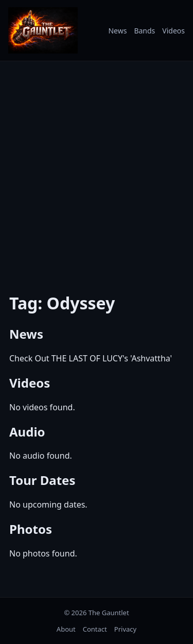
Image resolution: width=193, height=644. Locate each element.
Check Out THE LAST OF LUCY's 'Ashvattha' (91, 358)
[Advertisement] (97, 170)
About (66, 629)
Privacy (125, 629)
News (117, 31)
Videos (173, 31)
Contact (95, 629)
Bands (144, 31)
